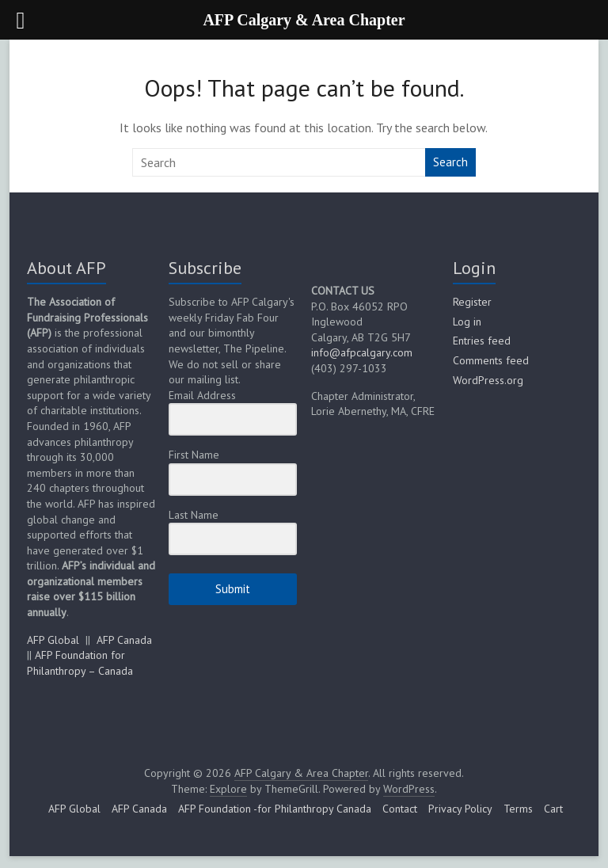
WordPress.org (488, 380)
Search (450, 162)
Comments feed (491, 360)
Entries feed (482, 341)
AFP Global (53, 640)
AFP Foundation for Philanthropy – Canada (80, 663)
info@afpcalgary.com (362, 352)
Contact (400, 809)
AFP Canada (124, 640)
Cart (553, 809)
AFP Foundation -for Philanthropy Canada (275, 809)
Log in (467, 322)
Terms (518, 809)
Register (472, 302)
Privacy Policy (460, 809)
